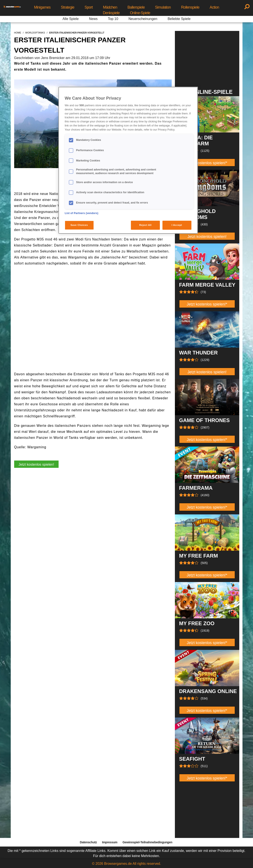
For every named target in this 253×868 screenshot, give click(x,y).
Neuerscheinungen (143, 19)
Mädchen (110, 7)
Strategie (68, 7)
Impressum (110, 842)
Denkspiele (111, 13)
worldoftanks (35, 33)
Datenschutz (88, 842)
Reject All (145, 225)
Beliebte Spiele (179, 19)
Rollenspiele (190, 7)
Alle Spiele (71, 19)
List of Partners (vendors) (82, 213)
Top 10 (113, 19)
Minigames (42, 7)
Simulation (163, 7)
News (93, 19)
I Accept (177, 225)
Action (214, 7)
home (18, 33)
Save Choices (79, 225)
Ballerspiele (136, 7)
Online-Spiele (140, 13)
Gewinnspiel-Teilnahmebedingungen (147, 842)
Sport (89, 7)
